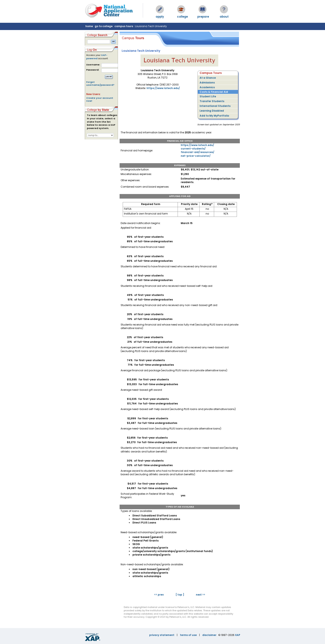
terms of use (188, 635)
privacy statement (162, 635)
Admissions (207, 83)
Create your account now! (100, 99)
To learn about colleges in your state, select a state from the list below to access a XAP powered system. (102, 122)
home (89, 26)
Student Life (208, 96)
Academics (207, 87)
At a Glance (208, 78)
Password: (93, 70)
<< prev (159, 595)
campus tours (124, 26)
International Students (215, 106)
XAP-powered (97, 57)
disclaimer (209, 635)
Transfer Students (212, 101)
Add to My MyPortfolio (214, 116)
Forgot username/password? (100, 83)
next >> (201, 595)
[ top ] (180, 595)
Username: (93, 65)
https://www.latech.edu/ (163, 88)
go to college (104, 26)
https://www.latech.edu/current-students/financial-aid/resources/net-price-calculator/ (198, 150)
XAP (238, 635)
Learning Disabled (212, 111)
